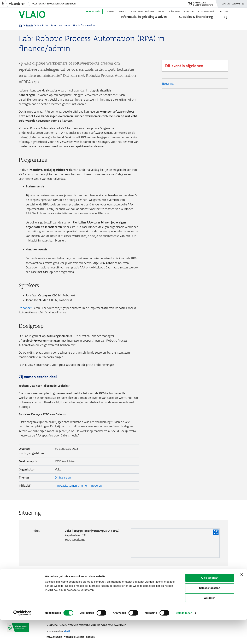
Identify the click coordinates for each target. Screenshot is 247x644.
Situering (168, 84)
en (227, 11)
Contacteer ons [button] (231, 3)
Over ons (189, 11)
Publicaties (174, 11)
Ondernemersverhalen (142, 11)
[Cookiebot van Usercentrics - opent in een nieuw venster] (22, 637)
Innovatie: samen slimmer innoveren (78, 493)
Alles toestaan (210, 602)
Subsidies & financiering (196, 17)
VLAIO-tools (93, 11)
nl (221, 11)
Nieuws (111, 11)
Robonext (25, 313)
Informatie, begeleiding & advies (144, 17)
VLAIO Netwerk (206, 11)
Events (122, 11)
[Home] (20, 26)
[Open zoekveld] (226, 17)
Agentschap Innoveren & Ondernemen (54, 4)
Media (161, 11)
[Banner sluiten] (242, 599)
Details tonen (184, 637)
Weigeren (210, 622)
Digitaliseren (63, 485)
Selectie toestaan (210, 612)
